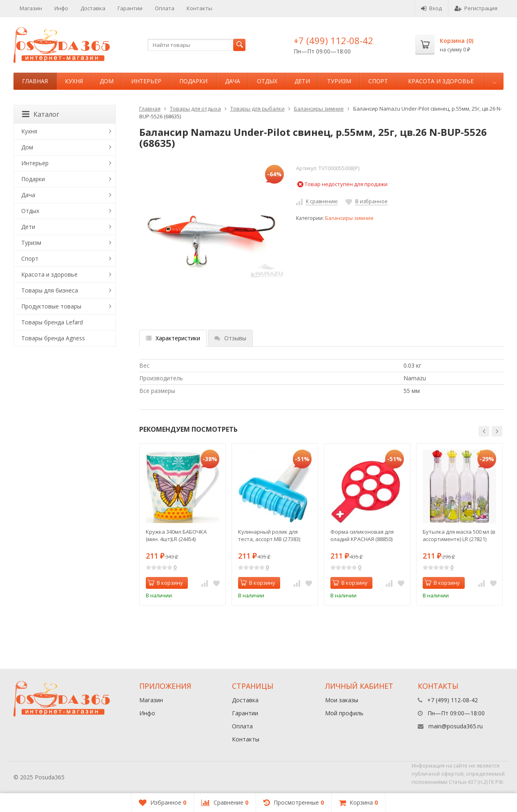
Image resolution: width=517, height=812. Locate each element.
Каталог (41, 114)
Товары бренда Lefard (52, 322)
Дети (302, 81)
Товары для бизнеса (50, 290)
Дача (233, 81)
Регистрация (476, 8)
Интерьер (146, 81)
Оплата (165, 8)
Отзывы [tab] (230, 338)
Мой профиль (344, 713)
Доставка (93, 8)
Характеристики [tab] (173, 338)
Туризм (339, 81)
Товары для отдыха (195, 109)
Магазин (31, 8)
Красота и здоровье (441, 81)
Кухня (74, 81)
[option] (183, 524)
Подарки (193, 81)
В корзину (165, 583)
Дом (107, 81)
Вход (431, 8)
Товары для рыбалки (257, 109)
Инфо (61, 8)
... (494, 81)
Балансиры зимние (319, 109)
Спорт (378, 81)
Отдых (267, 81)
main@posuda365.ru (456, 726)
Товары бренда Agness (53, 338)
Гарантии (130, 8)
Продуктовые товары (51, 306)
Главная (35, 81)
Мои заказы (342, 700)
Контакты (199, 8)
